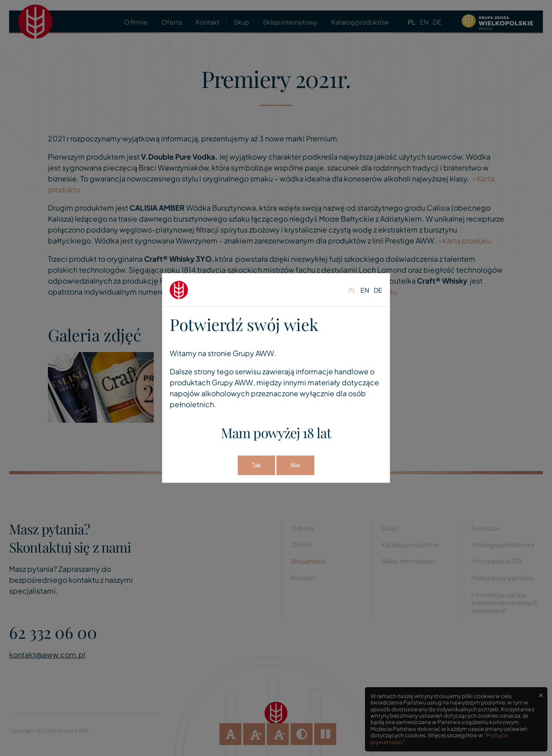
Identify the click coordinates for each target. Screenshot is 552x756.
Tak (256, 465)
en (365, 290)
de (378, 290)
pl (352, 290)
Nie (295, 465)
